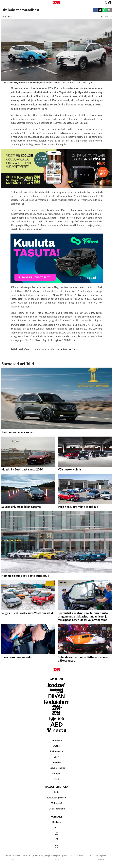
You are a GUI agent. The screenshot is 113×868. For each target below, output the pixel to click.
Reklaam (57, 822)
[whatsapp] (105, 10)
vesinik (52, 349)
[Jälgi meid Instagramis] (56, 833)
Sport (57, 757)
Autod (56, 746)
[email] (109, 10)
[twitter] (100, 10)
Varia (57, 779)
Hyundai (36, 349)
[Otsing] (106, 3)
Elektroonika (56, 751)
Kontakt (56, 827)
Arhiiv (56, 792)
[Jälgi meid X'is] (56, 847)
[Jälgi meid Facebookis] (56, 840)
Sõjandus (56, 762)
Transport (56, 773)
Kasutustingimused (56, 798)
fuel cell (76, 349)
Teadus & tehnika (56, 768)
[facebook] (95, 10)
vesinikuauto (64, 349)
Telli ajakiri (56, 803)
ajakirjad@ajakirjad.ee (58, 856)
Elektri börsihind (57, 809)
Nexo (44, 349)
